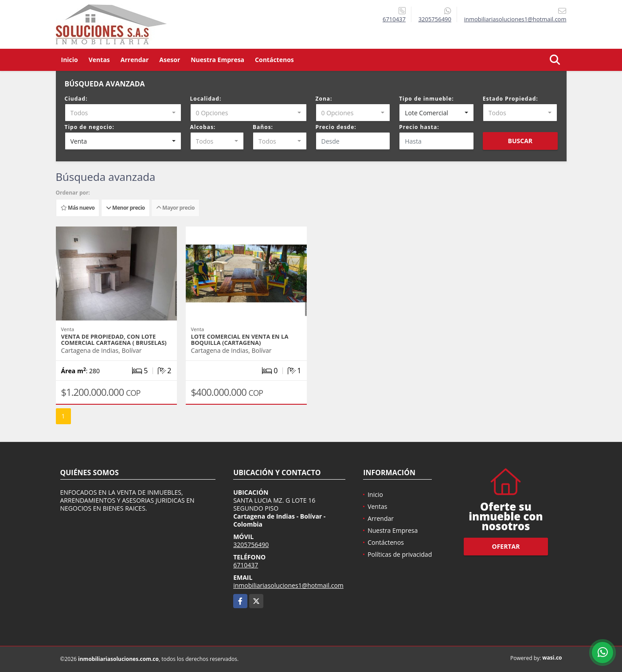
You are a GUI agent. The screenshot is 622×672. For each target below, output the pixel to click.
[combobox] (123, 113)
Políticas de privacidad (400, 554)
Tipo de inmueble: (426, 99)
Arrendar (135, 60)
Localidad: (206, 99)
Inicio (70, 60)
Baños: (263, 127)
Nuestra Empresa (217, 60)
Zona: (324, 99)
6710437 (394, 19)
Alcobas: (203, 127)
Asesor (170, 60)
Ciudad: (76, 99)
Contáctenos (274, 60)
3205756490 (435, 19)
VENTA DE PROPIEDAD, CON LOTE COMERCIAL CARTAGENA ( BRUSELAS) (114, 340)
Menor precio (125, 208)
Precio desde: (336, 127)
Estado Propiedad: (511, 99)
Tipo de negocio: (90, 127)
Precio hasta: (419, 127)
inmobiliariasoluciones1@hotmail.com (288, 585)
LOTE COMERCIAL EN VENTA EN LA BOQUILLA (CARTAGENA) (240, 340)
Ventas (99, 60)
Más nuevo (78, 208)
